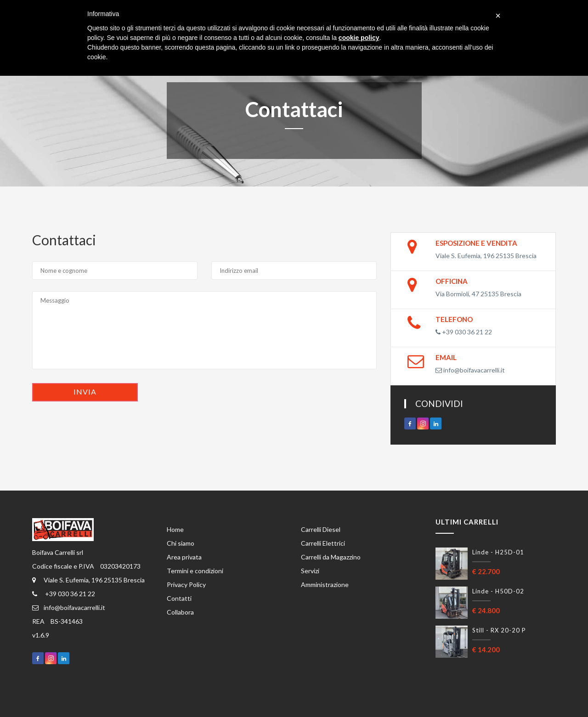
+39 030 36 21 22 (464, 332)
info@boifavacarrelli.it (470, 370)
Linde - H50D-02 (498, 591)
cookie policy (359, 38)
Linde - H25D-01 (498, 552)
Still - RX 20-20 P (499, 630)
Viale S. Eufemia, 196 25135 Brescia (88, 580)
